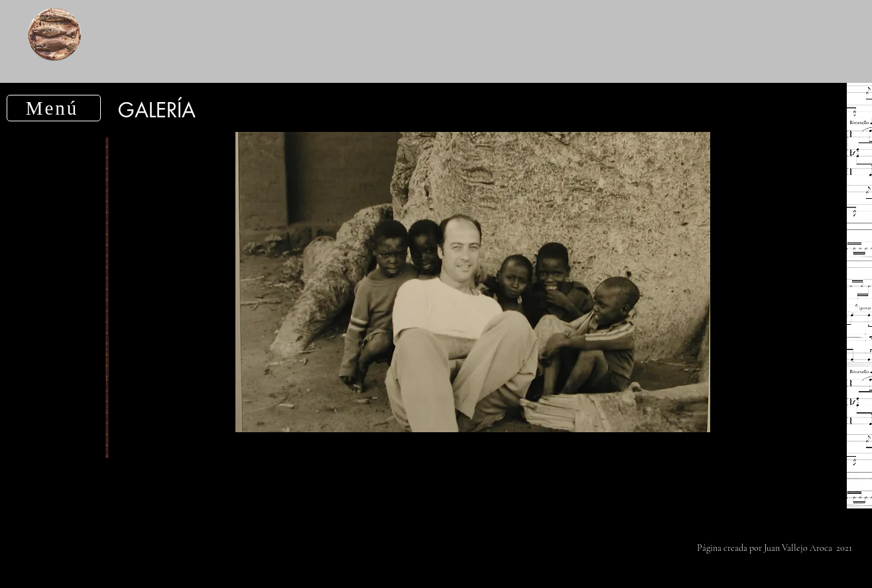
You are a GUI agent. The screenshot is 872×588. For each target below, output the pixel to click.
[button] (54, 108)
